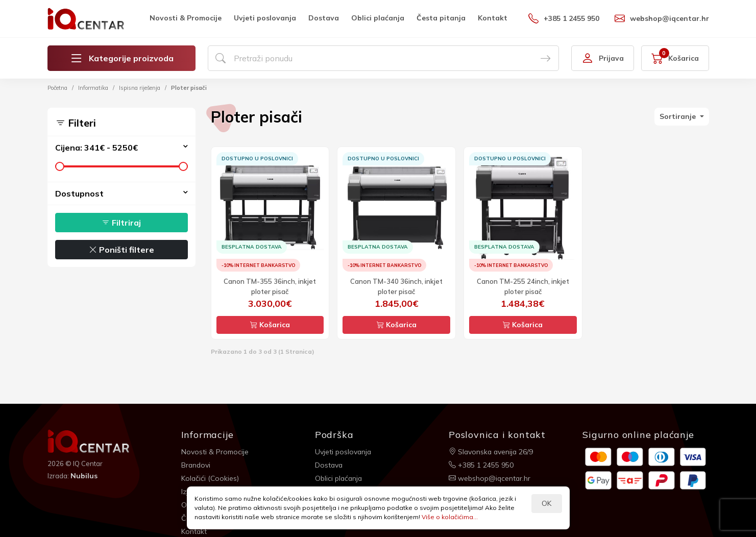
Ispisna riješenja (140, 88)
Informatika (93, 88)
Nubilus (84, 476)
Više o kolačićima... (450, 517)
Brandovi (196, 465)
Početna (57, 88)
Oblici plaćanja (378, 18)
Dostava (324, 18)
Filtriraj (121, 223)
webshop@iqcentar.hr (662, 18)
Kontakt (493, 18)
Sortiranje (679, 116)
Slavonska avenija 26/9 (492, 451)
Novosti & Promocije (186, 18)
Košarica (270, 325)
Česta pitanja (441, 18)
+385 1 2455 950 (564, 18)
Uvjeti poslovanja (265, 18)
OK (546, 503)
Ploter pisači (189, 88)
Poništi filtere (121, 250)
